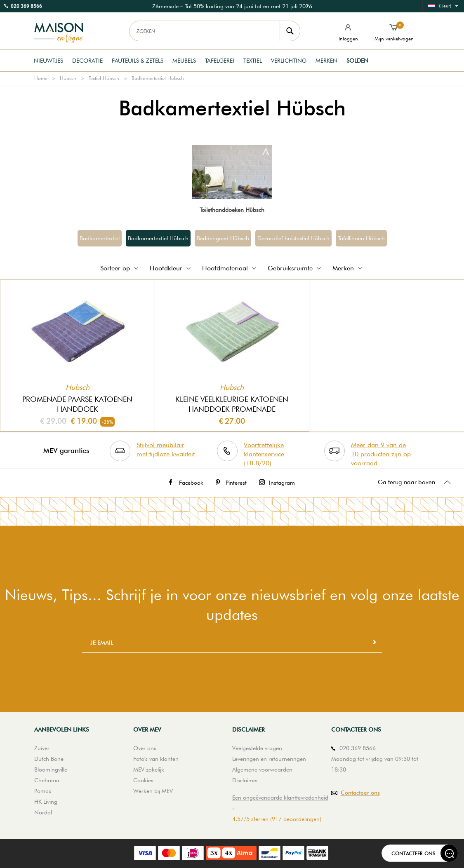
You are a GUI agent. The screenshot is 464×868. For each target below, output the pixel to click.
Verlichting (289, 61)
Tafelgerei (220, 61)
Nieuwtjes (48, 61)
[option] (232, 6)
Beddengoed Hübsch (223, 238)
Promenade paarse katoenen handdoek (77, 404)
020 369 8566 (26, 6)
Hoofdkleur (171, 268)
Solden (357, 61)
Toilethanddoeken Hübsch (232, 210)
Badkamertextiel (100, 238)
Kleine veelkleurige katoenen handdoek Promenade (232, 404)
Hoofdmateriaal (230, 268)
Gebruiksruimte (295, 268)
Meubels (184, 61)
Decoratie (87, 61)
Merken (326, 61)
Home (41, 78)
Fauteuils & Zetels (138, 61)
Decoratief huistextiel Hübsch (293, 238)
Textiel (253, 61)
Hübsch (68, 78)
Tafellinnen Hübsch (361, 238)
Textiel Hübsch (104, 78)
